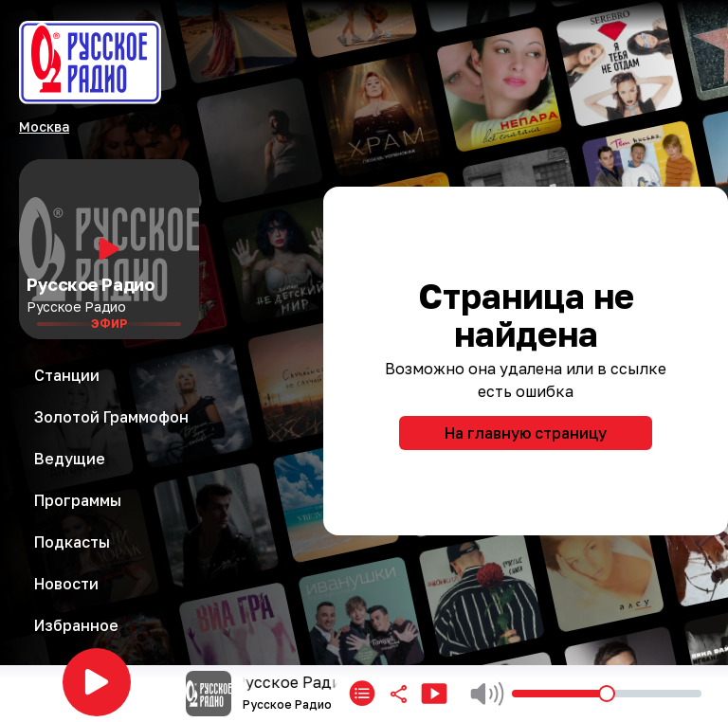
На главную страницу (526, 433)
